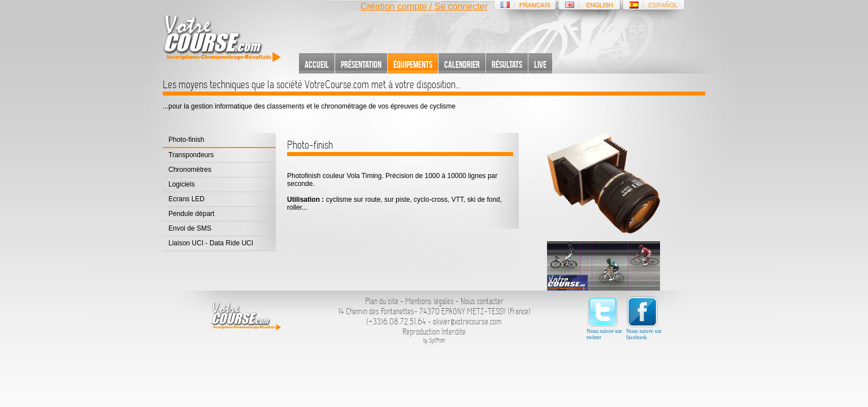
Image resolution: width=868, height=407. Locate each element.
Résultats (507, 64)
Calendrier (462, 64)
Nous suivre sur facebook (644, 318)
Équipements (413, 64)
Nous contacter (482, 301)
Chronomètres (190, 170)
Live (540, 64)
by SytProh (434, 341)
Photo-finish (186, 140)
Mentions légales (429, 301)
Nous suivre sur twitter (604, 318)
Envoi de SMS (190, 228)
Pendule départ (191, 214)
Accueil (317, 64)
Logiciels (182, 184)
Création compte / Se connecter (424, 7)
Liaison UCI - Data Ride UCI (211, 243)
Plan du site (382, 301)
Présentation (361, 64)
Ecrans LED (186, 199)
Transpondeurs (191, 155)
